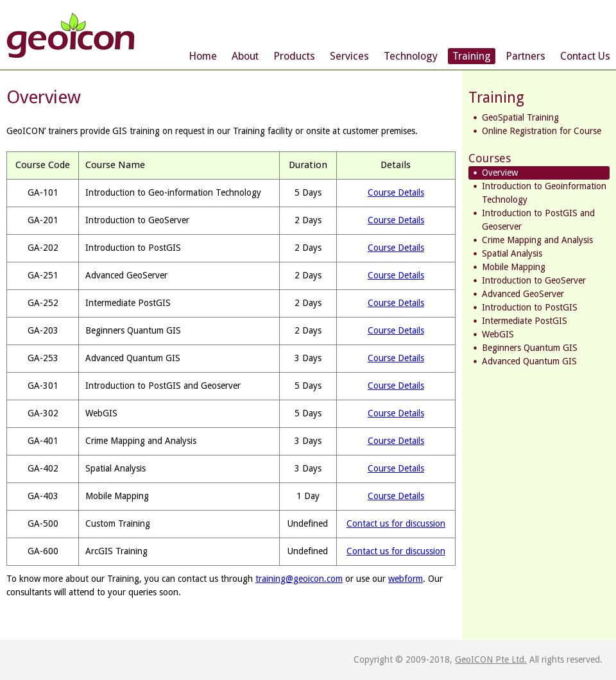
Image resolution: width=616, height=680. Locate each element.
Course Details (396, 192)
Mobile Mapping (514, 267)
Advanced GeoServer (523, 294)
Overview (500, 173)
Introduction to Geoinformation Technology (544, 193)
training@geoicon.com (299, 579)
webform (406, 579)
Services (349, 56)
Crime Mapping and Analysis (537, 240)
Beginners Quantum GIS (530, 348)
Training (472, 56)
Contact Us (585, 56)
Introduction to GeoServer (534, 280)
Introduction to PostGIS (530, 307)
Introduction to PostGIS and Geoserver (538, 220)
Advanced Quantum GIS (529, 361)
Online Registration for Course (542, 131)
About (245, 56)
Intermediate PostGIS (525, 321)
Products (294, 56)
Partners (526, 56)
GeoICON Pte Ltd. (491, 659)
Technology (411, 56)
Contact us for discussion (396, 523)
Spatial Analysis (512, 253)
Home (203, 56)
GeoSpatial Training (520, 117)
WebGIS (498, 334)
